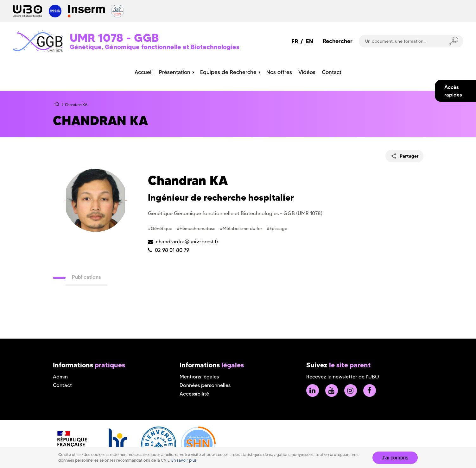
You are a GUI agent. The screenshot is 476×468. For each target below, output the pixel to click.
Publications (86, 277)
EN (310, 41)
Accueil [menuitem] (144, 72)
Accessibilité (194, 394)
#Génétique (161, 228)
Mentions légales (199, 377)
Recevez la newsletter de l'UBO (343, 377)
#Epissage (277, 228)
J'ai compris (395, 458)
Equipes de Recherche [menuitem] (228, 72)
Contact (62, 385)
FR (295, 41)
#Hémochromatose (197, 228)
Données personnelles (205, 385)
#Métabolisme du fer (242, 228)
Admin (60, 377)
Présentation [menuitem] (175, 72)
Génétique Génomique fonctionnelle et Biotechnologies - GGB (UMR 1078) (235, 213)
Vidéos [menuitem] (307, 72)
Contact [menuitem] (332, 72)
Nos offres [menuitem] (279, 72)
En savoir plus (184, 460)
